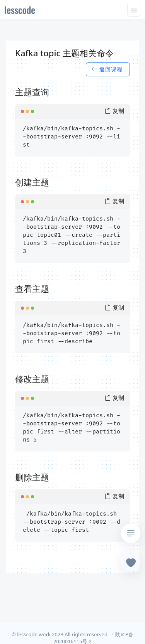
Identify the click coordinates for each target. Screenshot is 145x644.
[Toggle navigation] (134, 10)
